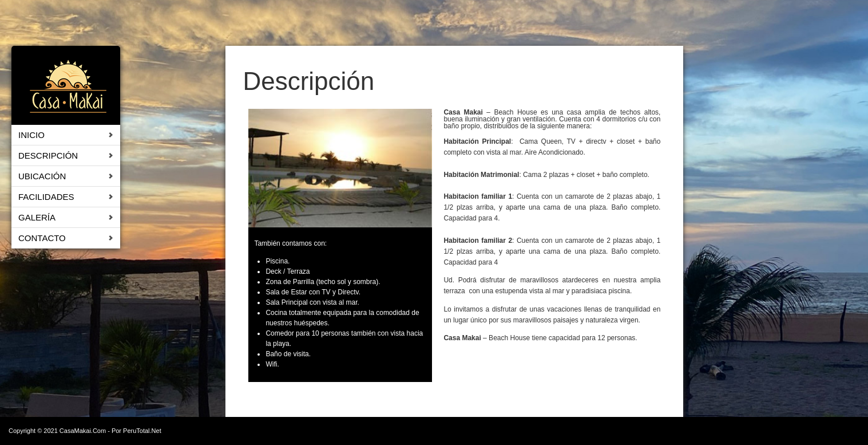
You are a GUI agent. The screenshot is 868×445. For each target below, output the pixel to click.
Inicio (31, 135)
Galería (37, 217)
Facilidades (46, 197)
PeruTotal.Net (142, 431)
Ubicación (42, 176)
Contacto (42, 238)
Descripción (48, 155)
